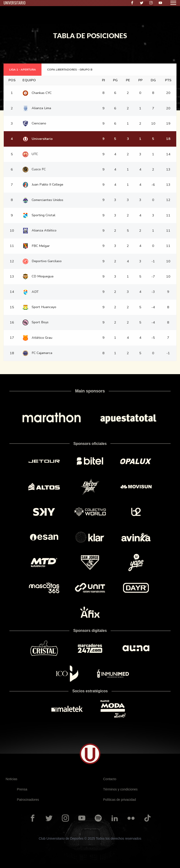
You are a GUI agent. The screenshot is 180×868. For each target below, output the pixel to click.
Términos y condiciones (120, 789)
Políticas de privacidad (120, 800)
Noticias (11, 779)
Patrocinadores (28, 800)
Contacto (110, 779)
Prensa (22, 789)
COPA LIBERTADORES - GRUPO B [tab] (70, 70)
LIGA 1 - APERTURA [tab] (22, 70)
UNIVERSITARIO (15, 3)
